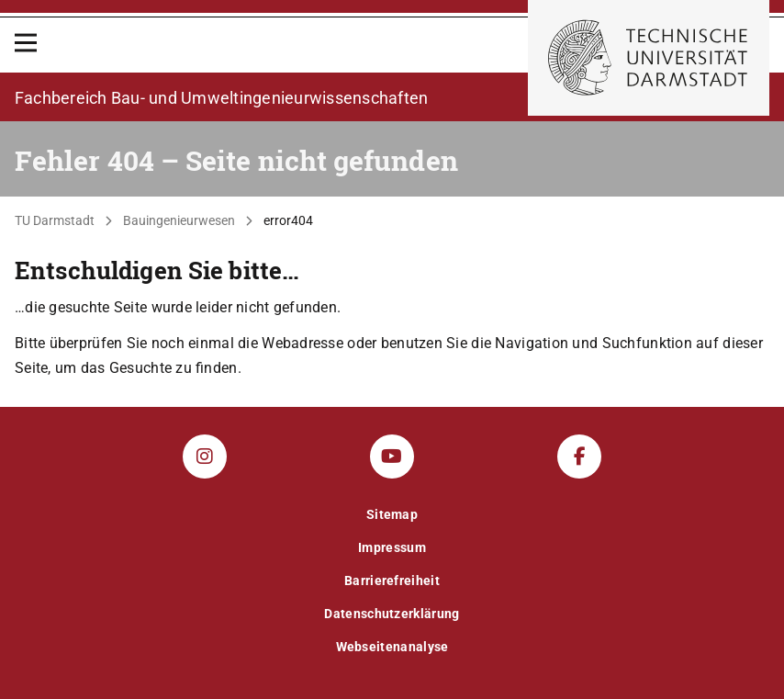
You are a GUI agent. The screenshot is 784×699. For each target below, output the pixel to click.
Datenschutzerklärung (392, 614)
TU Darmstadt (55, 220)
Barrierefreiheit (392, 581)
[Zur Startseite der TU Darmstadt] (649, 58)
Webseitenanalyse (392, 647)
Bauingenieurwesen (179, 220)
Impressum (392, 547)
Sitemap (392, 514)
